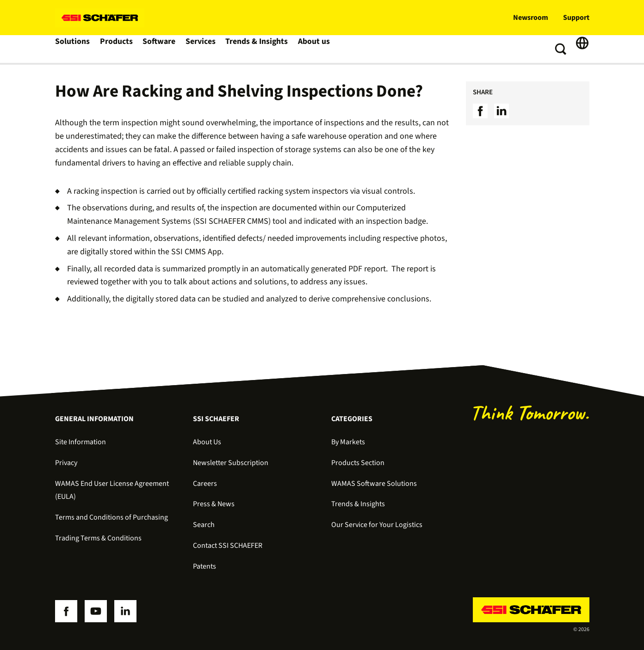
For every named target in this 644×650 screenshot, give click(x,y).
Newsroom (531, 18)
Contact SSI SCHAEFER (228, 546)
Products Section (358, 463)
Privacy (66, 463)
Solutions (73, 49)
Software (162, 49)
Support (576, 18)
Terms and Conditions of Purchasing (111, 517)
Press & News (214, 504)
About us (317, 49)
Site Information (80, 442)
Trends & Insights (260, 49)
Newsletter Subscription (231, 463)
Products (118, 49)
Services (205, 49)
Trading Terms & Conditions (98, 538)
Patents (204, 566)
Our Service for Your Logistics (377, 525)
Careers (205, 484)
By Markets (348, 442)
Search (204, 525)
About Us (207, 442)
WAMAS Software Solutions (374, 484)
